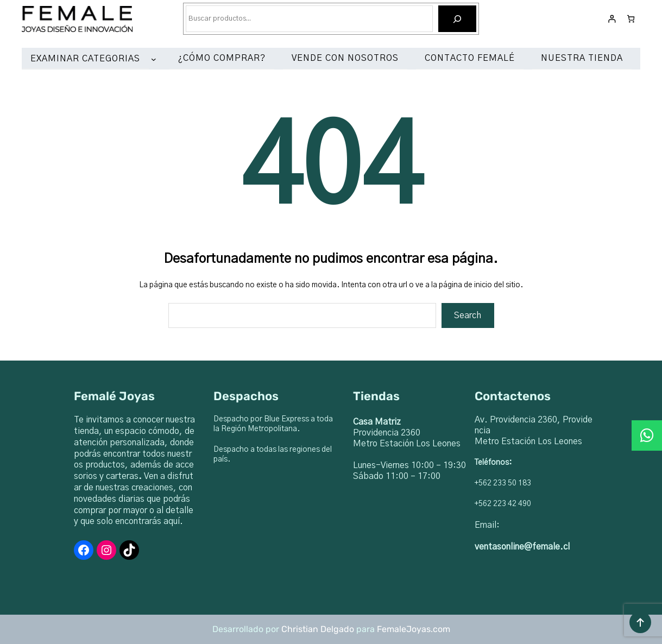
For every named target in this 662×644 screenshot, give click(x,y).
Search (468, 315)
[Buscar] (458, 19)
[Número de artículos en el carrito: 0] (631, 19)
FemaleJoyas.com (414, 629)
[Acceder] (612, 19)
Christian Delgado (318, 629)
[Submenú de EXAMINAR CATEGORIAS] (156, 59)
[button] (647, 435)
